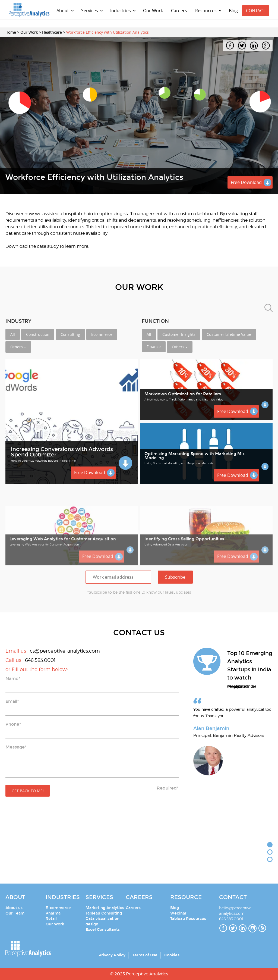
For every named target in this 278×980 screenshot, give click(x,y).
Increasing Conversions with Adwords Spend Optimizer (62, 452)
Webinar (178, 913)
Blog (233, 11)
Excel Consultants (103, 930)
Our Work (153, 11)
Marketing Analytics (105, 908)
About (63, 11)
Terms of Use (145, 955)
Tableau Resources (188, 919)
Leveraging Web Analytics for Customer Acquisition (63, 565)
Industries (121, 11)
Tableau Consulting (104, 913)
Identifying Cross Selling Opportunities (184, 565)
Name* (13, 679)
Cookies (172, 955)
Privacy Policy (112, 955)
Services (90, 11)
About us (14, 908)
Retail (51, 919)
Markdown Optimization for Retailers (183, 394)
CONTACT (256, 11)
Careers (179, 11)
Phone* (13, 724)
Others (18, 347)
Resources (206, 11)
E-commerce (58, 908)
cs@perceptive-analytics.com (65, 651)
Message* (16, 747)
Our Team (15, 913)
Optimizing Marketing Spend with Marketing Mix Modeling (195, 456)
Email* (12, 701)
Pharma (53, 913)
